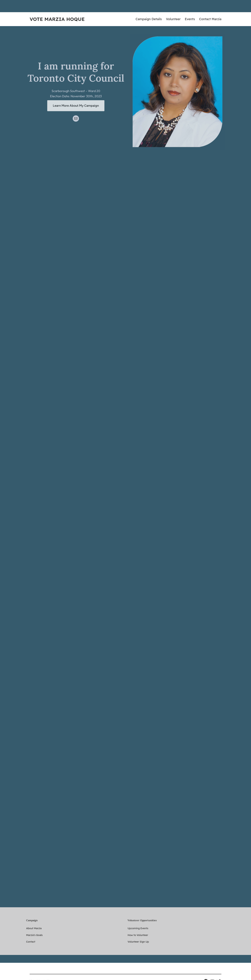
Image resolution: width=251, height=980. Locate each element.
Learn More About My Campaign (76, 106)
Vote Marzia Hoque (57, 19)
